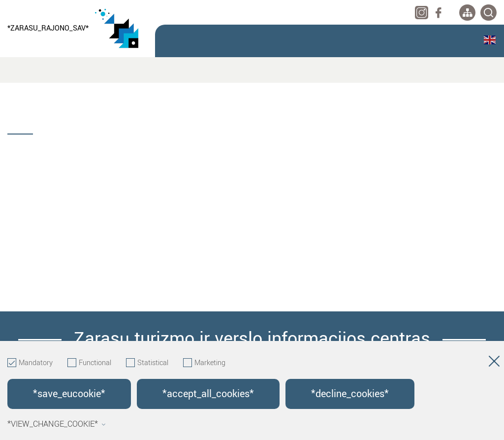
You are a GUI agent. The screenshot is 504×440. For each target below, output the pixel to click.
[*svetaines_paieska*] (488, 13)
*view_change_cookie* (57, 424)
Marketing (204, 363)
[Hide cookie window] (494, 363)
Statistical (147, 363)
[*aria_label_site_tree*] (467, 13)
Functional (89, 363)
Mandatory (30, 363)
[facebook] (438, 13)
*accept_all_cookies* (208, 394)
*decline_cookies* (350, 394)
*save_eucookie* (69, 394)
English (490, 40)
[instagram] (422, 13)
